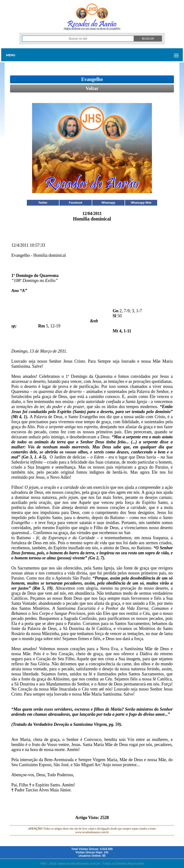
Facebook (76, 203)
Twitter (43, 203)
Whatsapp (108, 203)
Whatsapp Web (141, 203)
